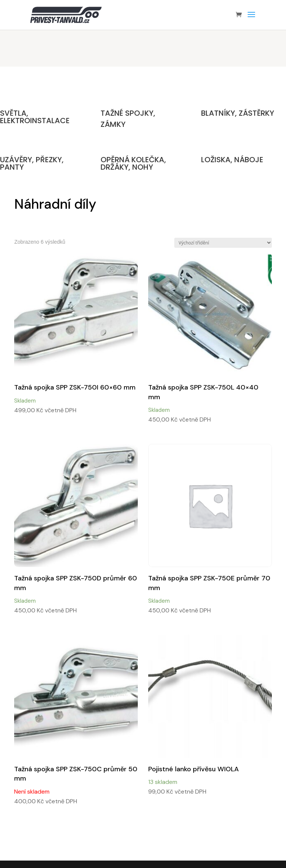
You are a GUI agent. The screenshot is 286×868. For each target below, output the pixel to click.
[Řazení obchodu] (223, 243)
